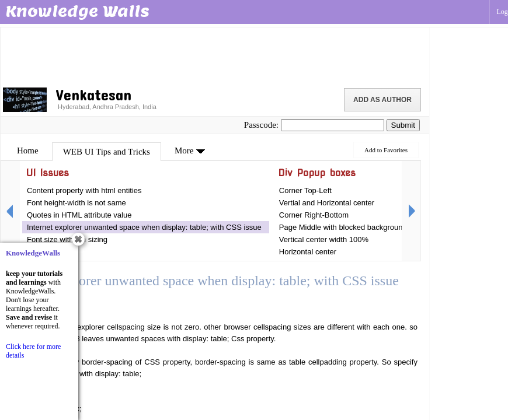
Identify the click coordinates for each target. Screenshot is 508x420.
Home (28, 150)
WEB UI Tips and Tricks (107, 152)
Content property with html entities (84, 190)
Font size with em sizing (67, 239)
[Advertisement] (215, 55)
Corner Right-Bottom (314, 215)
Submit (403, 125)
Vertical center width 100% (324, 239)
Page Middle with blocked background (343, 227)
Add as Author (382, 100)
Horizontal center (308, 252)
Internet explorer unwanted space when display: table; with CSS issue (144, 227)
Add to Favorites (386, 150)
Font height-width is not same (76, 203)
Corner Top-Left (305, 190)
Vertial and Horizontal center (327, 203)
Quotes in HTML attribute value (79, 215)
